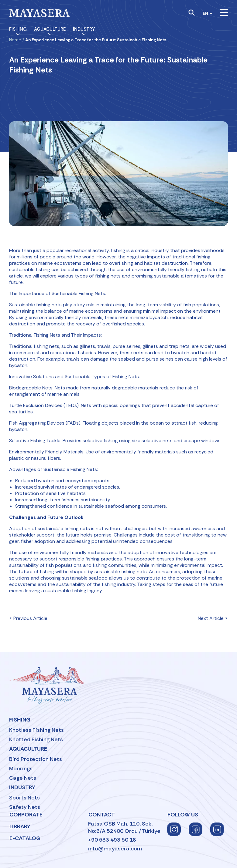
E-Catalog (25, 838)
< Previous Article (28, 618)
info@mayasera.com (115, 849)
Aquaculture (50, 29)
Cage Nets (23, 778)
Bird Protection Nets (36, 759)
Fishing (18, 29)
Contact (102, 815)
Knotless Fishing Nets (36, 730)
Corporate (26, 815)
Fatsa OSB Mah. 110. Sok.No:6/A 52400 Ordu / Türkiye (124, 827)
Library (20, 826)
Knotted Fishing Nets (36, 739)
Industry (84, 29)
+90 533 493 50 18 (112, 840)
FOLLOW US (183, 815)
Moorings (21, 769)
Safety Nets (25, 807)
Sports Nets (24, 798)
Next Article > (213, 618)
